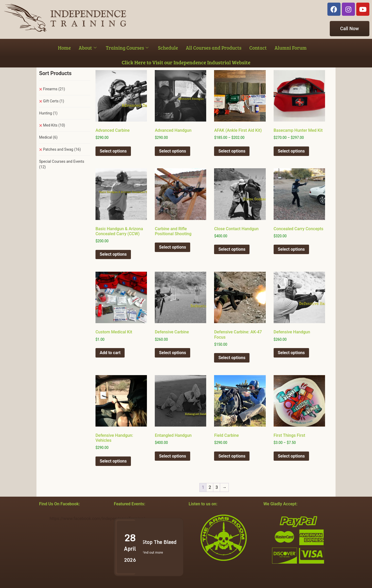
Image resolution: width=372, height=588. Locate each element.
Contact (258, 48)
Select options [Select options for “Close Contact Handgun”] (232, 249)
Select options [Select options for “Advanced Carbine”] (113, 151)
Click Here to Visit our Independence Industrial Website (186, 62)
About (88, 48)
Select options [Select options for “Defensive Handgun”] (291, 353)
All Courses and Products (214, 48)
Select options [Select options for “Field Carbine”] (232, 456)
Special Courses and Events (62, 164)
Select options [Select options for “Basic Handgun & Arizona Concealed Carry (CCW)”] (113, 254)
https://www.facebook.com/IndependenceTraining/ (97, 519)
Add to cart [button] (110, 353)
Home (64, 48)
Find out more (152, 552)
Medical (48, 137)
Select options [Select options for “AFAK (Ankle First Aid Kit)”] (232, 151)
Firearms (54, 89)
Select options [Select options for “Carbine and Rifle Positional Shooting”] (172, 247)
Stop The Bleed (159, 542)
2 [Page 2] (210, 487)
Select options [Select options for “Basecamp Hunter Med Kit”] (291, 151)
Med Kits (54, 125)
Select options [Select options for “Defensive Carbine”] (172, 353)
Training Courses (127, 48)
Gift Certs (54, 101)
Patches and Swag (62, 149)
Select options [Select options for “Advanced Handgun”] (172, 151)
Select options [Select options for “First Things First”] (291, 456)
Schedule (168, 48)
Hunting (48, 113)
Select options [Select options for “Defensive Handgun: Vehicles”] (113, 461)
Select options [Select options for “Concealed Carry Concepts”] (291, 249)
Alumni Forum (290, 48)
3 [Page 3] (217, 487)
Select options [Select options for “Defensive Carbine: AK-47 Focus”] (232, 358)
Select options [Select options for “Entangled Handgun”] (172, 456)
